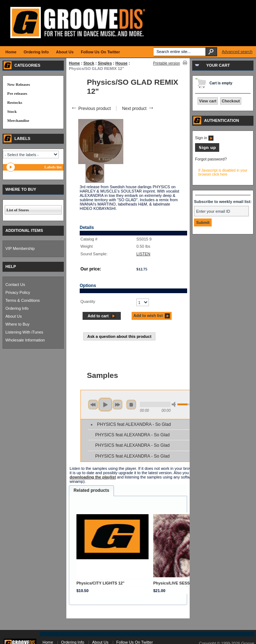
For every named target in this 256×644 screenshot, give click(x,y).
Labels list (53, 167)
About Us (14, 316)
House (122, 63)
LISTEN (143, 254)
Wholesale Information (25, 340)
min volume (175, 404)
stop (131, 405)
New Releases (19, 84)
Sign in (204, 138)
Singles (105, 63)
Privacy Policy (18, 292)
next (118, 405)
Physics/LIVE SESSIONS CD (180, 583)
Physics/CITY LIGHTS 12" (100, 583)
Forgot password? (211, 159)
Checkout (231, 101)
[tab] (91, 491)
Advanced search (237, 52)
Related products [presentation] (91, 490)
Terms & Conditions (23, 300)
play (105, 405)
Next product (138, 109)
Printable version (167, 63)
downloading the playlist (93, 477)
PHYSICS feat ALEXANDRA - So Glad (134, 424)
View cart (208, 101)
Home (74, 63)
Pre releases (17, 93)
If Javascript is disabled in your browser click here (223, 172)
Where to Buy (17, 324)
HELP (11, 266)
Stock (89, 63)
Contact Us (15, 284)
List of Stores (18, 210)
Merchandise (18, 120)
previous (93, 405)
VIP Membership (20, 248)
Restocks (15, 102)
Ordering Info (17, 308)
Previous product (91, 109)
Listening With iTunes (24, 332)
